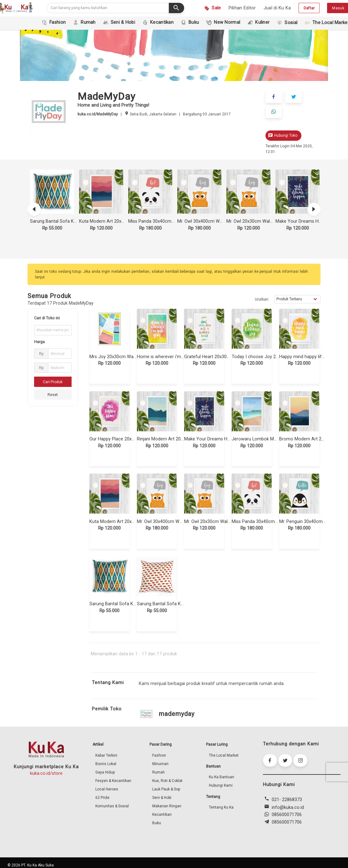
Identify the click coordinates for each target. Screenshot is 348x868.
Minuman (160, 763)
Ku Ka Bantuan (222, 776)
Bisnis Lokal (106, 763)
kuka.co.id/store (46, 772)
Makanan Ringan (167, 805)
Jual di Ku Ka (277, 8)
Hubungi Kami (221, 784)
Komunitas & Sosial (112, 805)
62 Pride (102, 797)
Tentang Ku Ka (221, 806)
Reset (53, 394)
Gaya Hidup (105, 771)
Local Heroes (107, 788)
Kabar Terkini (106, 754)
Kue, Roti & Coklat (167, 780)
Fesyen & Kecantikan (113, 780)
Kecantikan (162, 814)
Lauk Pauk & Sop (166, 788)
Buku (157, 822)
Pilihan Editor (242, 8)
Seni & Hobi (162, 797)
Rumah (159, 771)
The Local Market (224, 754)
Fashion (159, 754)
